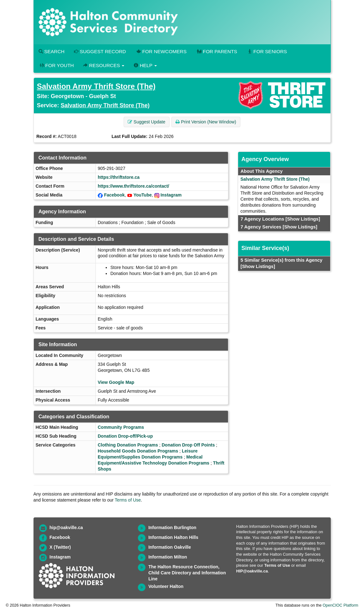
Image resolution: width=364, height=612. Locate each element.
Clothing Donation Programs (128, 445)
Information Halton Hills (173, 537)
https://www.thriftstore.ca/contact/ (133, 186)
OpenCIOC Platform (340, 605)
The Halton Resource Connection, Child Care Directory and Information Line (187, 573)
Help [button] (145, 65)
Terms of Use (128, 500)
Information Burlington (172, 528)
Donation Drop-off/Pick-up (125, 436)
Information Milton (168, 557)
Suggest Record (100, 51)
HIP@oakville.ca (252, 571)
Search (52, 51)
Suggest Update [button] (146, 122)
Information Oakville (170, 547)
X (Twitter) (60, 547)
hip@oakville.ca (66, 528)
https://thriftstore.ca (119, 177)
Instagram (171, 195)
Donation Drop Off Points (188, 445)
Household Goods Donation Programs (138, 451)
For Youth (56, 65)
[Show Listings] (303, 219)
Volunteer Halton (166, 586)
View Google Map (116, 382)
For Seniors (267, 51)
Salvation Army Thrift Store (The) (96, 86)
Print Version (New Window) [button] (206, 122)
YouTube (143, 195)
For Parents (217, 51)
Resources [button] (104, 65)
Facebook (114, 195)
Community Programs (121, 427)
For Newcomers (161, 51)
